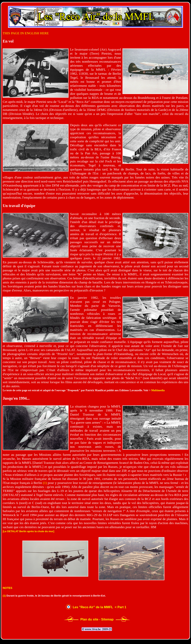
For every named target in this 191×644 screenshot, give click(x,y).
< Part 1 (120, 607)
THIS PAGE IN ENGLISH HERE (26, 33)
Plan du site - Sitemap (97, 619)
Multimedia (158, 390)
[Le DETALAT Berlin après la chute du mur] (28, 531)
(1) (45, 483)
